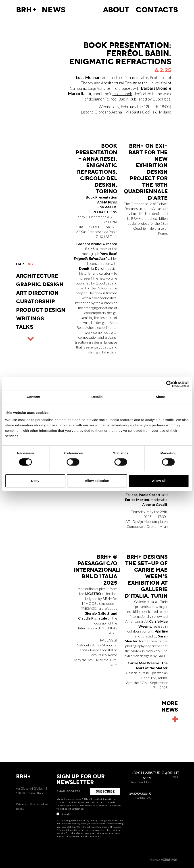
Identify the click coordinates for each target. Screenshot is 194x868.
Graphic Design (40, 284)
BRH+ (27, 10)
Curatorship (35, 301)
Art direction (37, 293)
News (54, 10)
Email (63, 814)
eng (29, 264)
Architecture (37, 276)
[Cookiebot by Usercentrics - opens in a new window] (169, 384)
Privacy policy (25, 804)
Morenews (170, 707)
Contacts (157, 10)
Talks (25, 327)
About (116, 10)
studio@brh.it (69, 827)
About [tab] (161, 397)
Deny (35, 481)
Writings (30, 319)
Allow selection (97, 481)
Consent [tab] (34, 397)
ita (19, 264)
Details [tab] (97, 397)
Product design (41, 310)
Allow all (159, 481)
